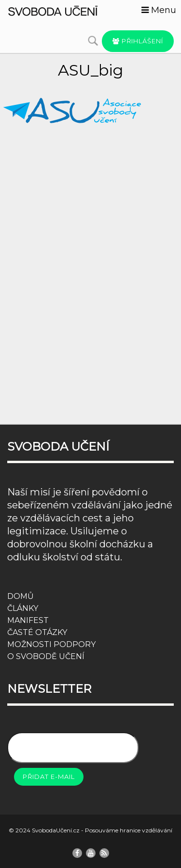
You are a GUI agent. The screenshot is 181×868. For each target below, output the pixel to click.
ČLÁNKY (23, 608)
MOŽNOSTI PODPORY (51, 644)
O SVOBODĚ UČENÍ (46, 656)
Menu (159, 10)
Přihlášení (138, 41)
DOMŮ (21, 596)
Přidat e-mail (49, 777)
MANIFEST (28, 620)
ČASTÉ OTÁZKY (37, 632)
